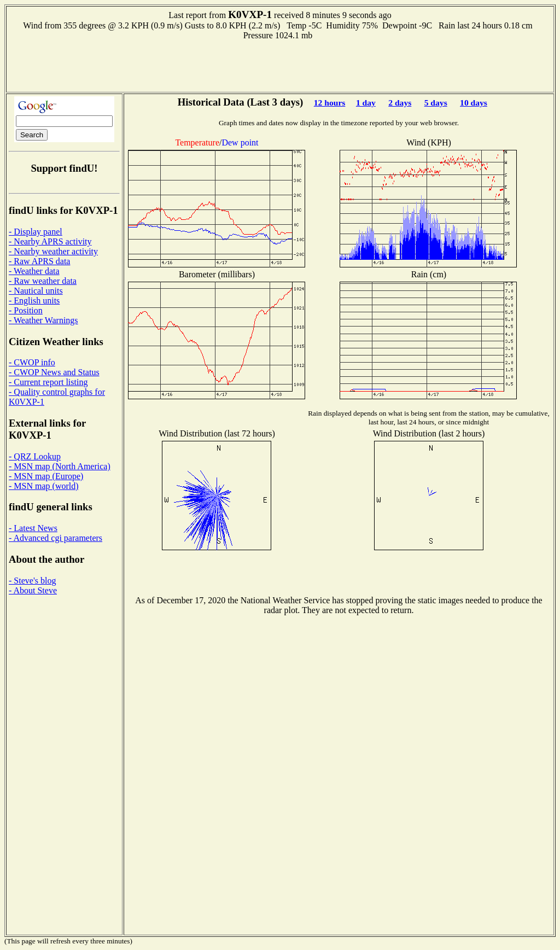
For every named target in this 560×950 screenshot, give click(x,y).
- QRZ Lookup (35, 456)
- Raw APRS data (39, 261)
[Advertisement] (280, 65)
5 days (436, 103)
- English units (34, 301)
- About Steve (33, 590)
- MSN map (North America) (60, 466)
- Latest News (33, 528)
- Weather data (34, 271)
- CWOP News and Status (54, 372)
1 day (366, 103)
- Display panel (36, 232)
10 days (474, 103)
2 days (400, 103)
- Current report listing (48, 382)
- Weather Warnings (43, 320)
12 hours (330, 103)
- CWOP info (32, 362)
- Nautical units (36, 291)
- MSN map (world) (44, 486)
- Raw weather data (43, 281)
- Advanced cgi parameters (56, 538)
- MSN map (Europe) (46, 476)
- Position (26, 310)
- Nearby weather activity (53, 251)
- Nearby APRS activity (50, 241)
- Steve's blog (32, 581)
